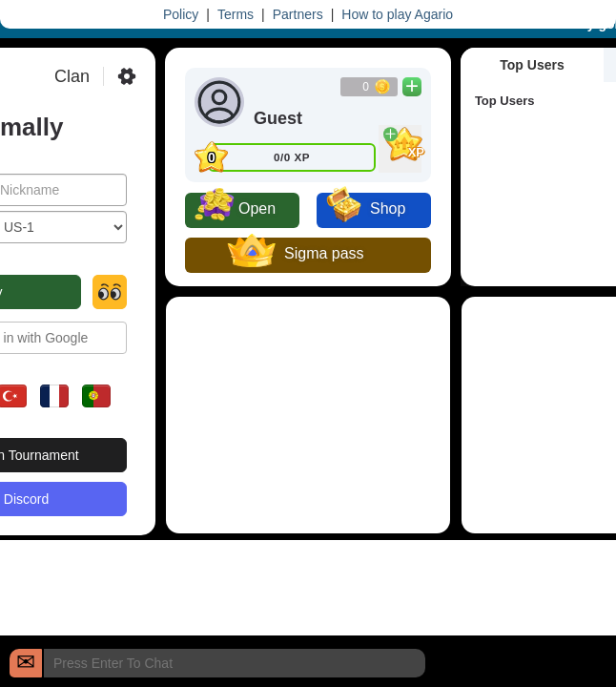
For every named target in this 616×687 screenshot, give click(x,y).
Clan (72, 76)
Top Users (532, 65)
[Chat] (26, 663)
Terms (236, 14)
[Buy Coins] (412, 87)
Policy (181, 14)
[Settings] (127, 76)
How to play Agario (397, 14)
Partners (298, 14)
